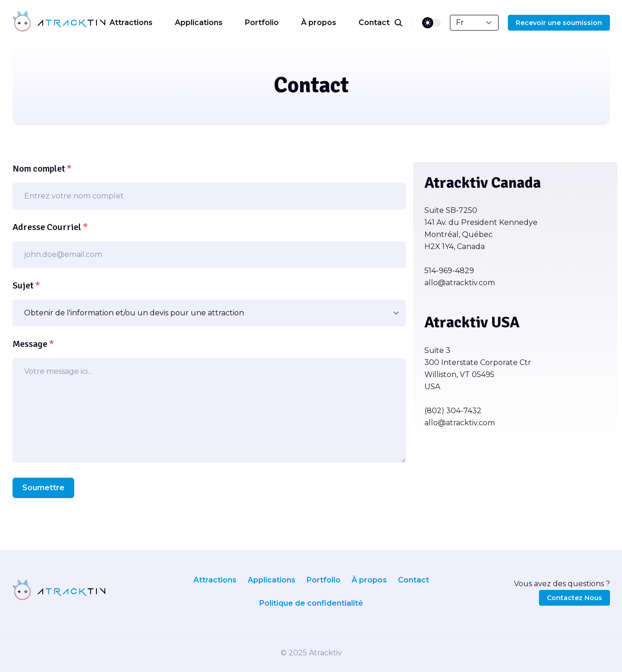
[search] (403, 23)
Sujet (26, 285)
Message (33, 344)
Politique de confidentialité (311, 603)
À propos (319, 22)
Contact (374, 22)
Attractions (131, 22)
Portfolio (262, 22)
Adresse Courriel (50, 227)
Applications (199, 22)
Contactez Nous (574, 598)
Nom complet (42, 169)
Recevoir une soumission (559, 23)
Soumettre (43, 488)
